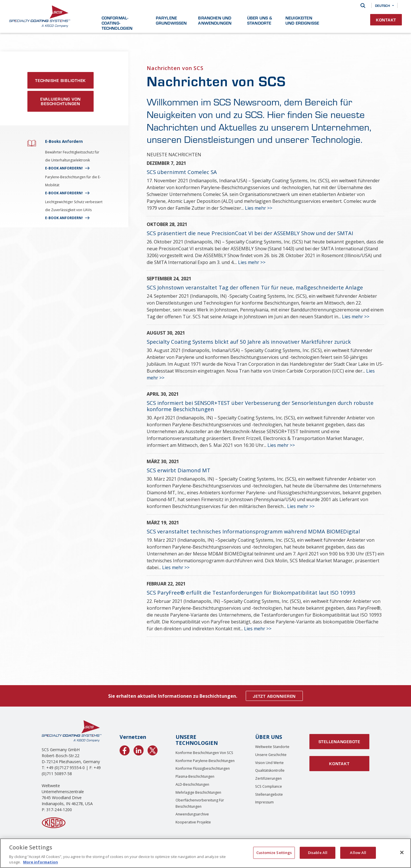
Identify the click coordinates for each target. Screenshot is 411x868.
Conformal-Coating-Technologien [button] (117, 23)
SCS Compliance (269, 786)
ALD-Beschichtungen (192, 784)
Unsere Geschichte (271, 755)
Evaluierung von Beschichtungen (61, 101)
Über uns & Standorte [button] (260, 20)
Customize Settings (274, 853)
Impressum (264, 802)
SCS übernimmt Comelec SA (182, 172)
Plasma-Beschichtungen (195, 776)
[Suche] (363, 6)
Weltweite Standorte (272, 747)
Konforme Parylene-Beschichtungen (205, 761)
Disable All (318, 853)
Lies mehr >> (259, 208)
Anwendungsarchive (192, 814)
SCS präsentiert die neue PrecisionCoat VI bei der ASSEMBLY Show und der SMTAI (250, 233)
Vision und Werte (269, 763)
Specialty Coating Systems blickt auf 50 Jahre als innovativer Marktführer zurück (249, 342)
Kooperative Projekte (193, 822)
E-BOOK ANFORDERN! (64, 168)
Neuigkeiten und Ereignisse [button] (302, 20)
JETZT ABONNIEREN (274, 696)
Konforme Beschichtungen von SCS (204, 753)
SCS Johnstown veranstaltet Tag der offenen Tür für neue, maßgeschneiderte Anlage (255, 287)
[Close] (402, 853)
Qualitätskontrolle (270, 770)
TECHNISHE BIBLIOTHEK (61, 80)
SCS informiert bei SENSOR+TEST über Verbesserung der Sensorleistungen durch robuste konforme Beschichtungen (260, 406)
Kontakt (386, 20)
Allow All (358, 853)
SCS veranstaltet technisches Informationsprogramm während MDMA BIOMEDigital (253, 531)
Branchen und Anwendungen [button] (215, 20)
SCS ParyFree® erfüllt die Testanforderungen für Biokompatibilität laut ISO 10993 (251, 592)
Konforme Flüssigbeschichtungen (203, 768)
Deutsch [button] (382, 5)
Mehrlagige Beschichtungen (198, 792)
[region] (205, 853)
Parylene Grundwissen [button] (171, 20)
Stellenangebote (269, 794)
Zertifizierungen (268, 778)
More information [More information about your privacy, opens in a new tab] (41, 862)
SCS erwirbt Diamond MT (179, 470)
